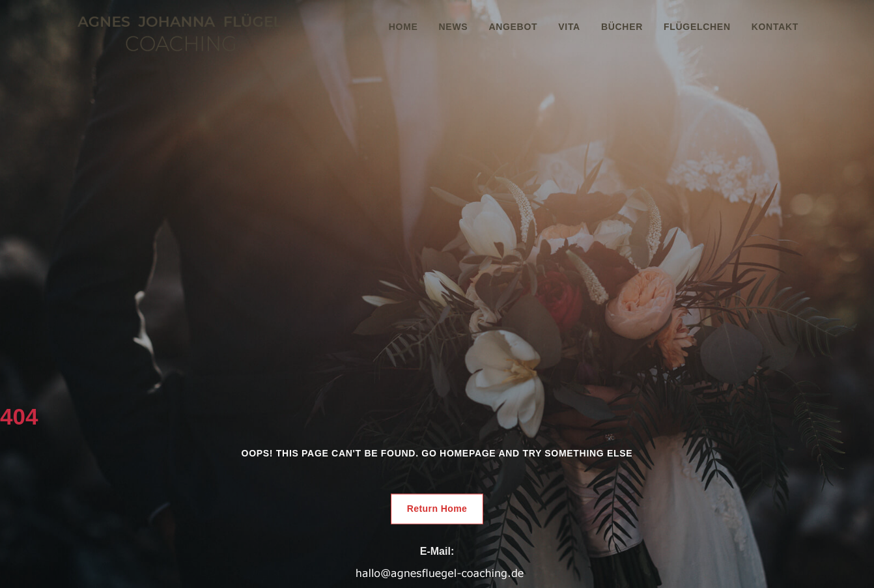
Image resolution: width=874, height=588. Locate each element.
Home (403, 27)
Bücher (622, 27)
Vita (569, 27)
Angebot (513, 27)
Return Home (437, 509)
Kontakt (775, 27)
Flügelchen (697, 27)
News (454, 27)
